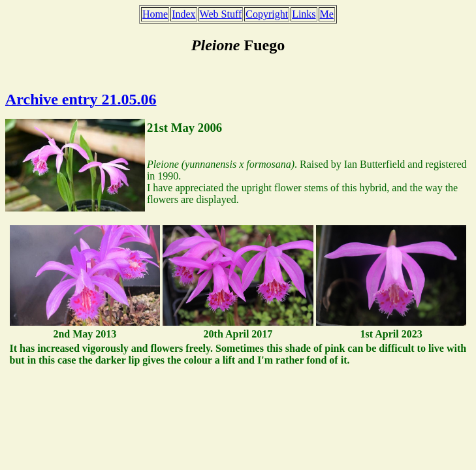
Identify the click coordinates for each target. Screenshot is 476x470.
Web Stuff (221, 14)
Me (327, 14)
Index (183, 14)
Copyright (267, 14)
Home (155, 14)
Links (304, 14)
